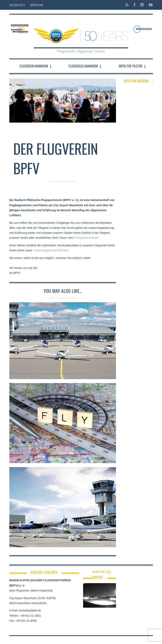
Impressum (37, 5)
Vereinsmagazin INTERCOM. (51, 250)
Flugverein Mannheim (34, 66)
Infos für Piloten (131, 66)
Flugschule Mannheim (83, 66)
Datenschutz (17, 5)
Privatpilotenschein (86, 238)
